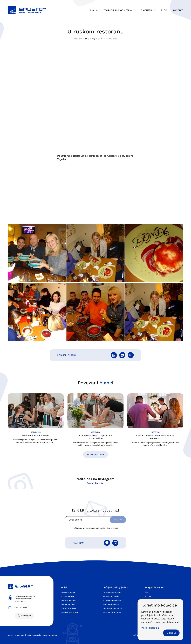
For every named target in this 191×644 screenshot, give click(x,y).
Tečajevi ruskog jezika (118, 10)
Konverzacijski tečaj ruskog (113, 600)
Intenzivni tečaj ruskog (111, 604)
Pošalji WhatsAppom (114, 355)
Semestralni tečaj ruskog (112, 592)
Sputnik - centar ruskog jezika (27, 10)
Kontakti (178, 10)
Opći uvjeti (137, 635)
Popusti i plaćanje (67, 596)
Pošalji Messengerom (122, 355)
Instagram (115, 543)
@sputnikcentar (95, 483)
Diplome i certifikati (68, 604)
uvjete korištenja (97, 528)
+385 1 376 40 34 (21, 607)
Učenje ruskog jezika (69, 608)
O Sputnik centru (155, 587)
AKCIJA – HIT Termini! (111, 596)
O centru (146, 10)
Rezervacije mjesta (68, 592)
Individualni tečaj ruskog (112, 612)
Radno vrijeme (26, 616)
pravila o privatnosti (111, 528)
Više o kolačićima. (150, 628)
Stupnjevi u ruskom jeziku (70, 612)
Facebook (107, 543)
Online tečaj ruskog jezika (112, 608)
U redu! (171, 633)
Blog (164, 10)
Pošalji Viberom (131, 355)
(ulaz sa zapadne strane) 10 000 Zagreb (25, 599)
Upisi (92, 10)
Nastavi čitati (36, 418)
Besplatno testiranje (68, 600)
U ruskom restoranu (110, 39)
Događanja (96, 39)
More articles (95, 454)
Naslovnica (78, 39)
